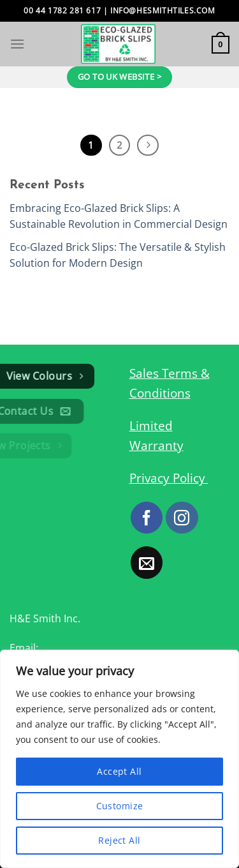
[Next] (148, 146)
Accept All (119, 771)
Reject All (119, 840)
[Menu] (17, 44)
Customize (120, 806)
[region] (119, 759)
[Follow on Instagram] (182, 518)
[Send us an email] (147, 562)
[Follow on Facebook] (147, 518)
